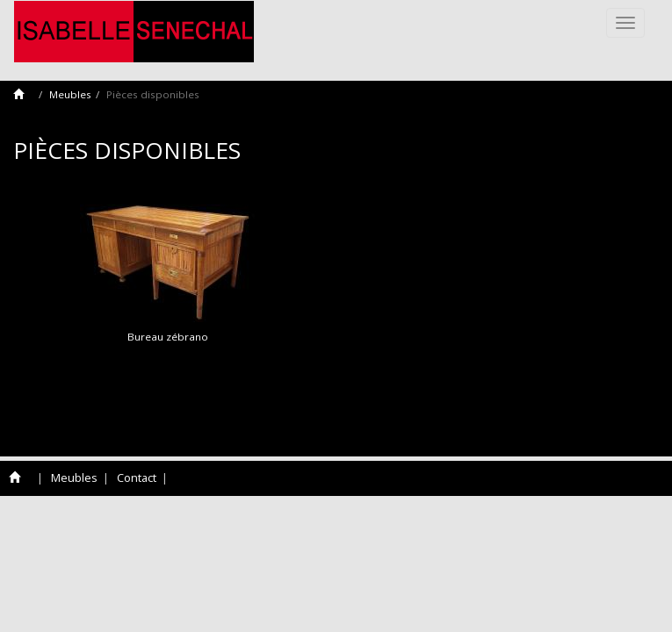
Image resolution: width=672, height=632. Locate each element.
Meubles (70, 94)
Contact (137, 478)
